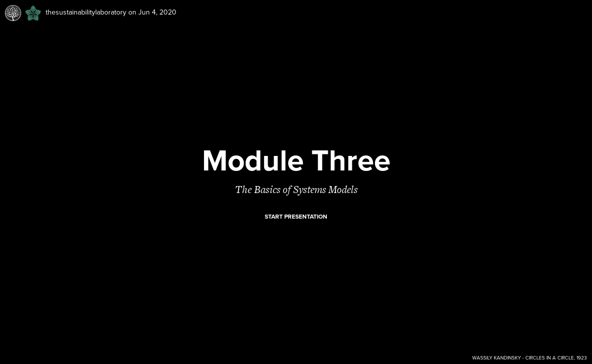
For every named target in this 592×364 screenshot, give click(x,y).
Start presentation (296, 217)
